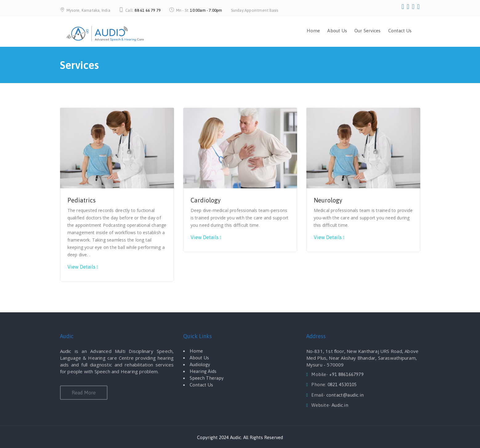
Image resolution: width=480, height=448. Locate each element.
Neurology (328, 200)
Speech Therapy (207, 378)
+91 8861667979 (346, 374)
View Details (81, 267)
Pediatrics (82, 200)
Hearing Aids (203, 371)
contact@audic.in (345, 395)
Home (313, 31)
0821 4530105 (342, 384)
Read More (84, 393)
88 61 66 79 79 (148, 10)
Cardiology (206, 200)
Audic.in (340, 405)
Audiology (200, 364)
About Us (337, 31)
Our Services (367, 31)
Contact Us (400, 31)
